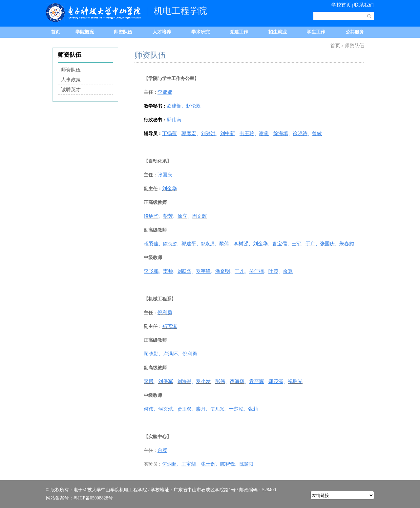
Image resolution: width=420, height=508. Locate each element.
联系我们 (364, 5)
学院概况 (85, 32)
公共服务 (355, 32)
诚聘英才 (71, 90)
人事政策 (71, 80)
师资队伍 (123, 32)
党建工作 (239, 32)
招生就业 (278, 32)
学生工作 (316, 32)
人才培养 (162, 32)
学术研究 (200, 32)
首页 (55, 32)
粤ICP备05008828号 (93, 498)
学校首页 (341, 5)
